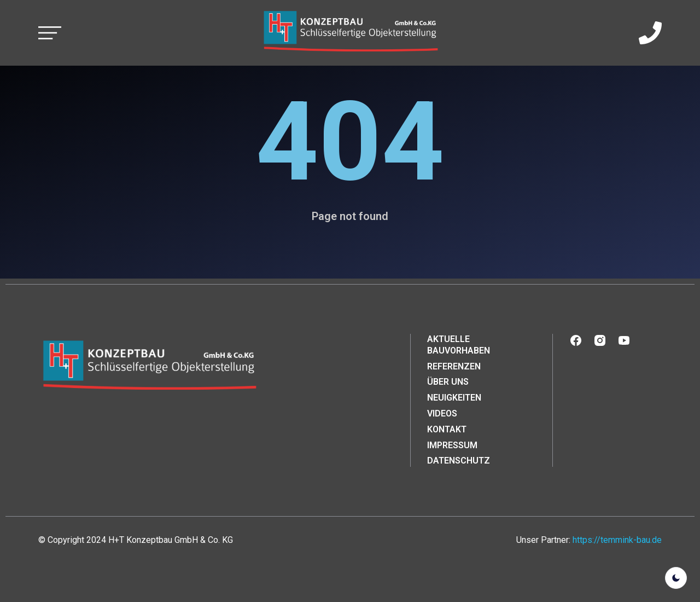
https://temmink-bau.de (617, 540)
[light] (676, 578)
